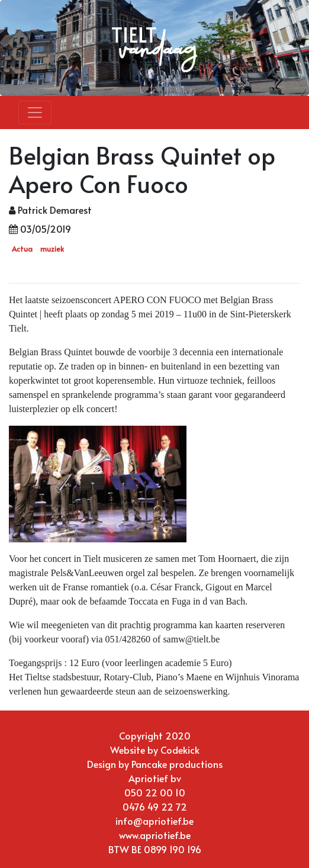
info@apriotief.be (154, 821)
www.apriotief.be (155, 835)
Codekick (180, 750)
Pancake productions (177, 764)
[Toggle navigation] (35, 112)
